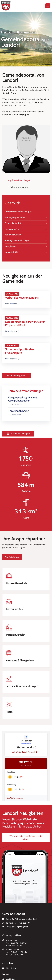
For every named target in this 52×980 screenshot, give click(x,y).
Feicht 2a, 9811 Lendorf (16, 919)
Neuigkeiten (26, 246)
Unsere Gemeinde (17, 583)
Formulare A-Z (26, 229)
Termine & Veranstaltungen (22, 686)
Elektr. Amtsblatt (26, 223)
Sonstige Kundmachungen (26, 241)
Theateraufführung (18, 411)
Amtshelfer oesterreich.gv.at (26, 212)
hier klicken (11, 968)
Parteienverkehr (15, 635)
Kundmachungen (26, 235)
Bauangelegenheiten (26, 218)
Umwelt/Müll (26, 252)
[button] (48, 6)
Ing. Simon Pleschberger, (19, 180)
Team (9, 712)
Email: (17, 927)
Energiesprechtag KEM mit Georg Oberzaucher (23, 399)
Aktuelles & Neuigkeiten (20, 660)
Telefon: (18, 923)
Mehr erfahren (12, 304)
